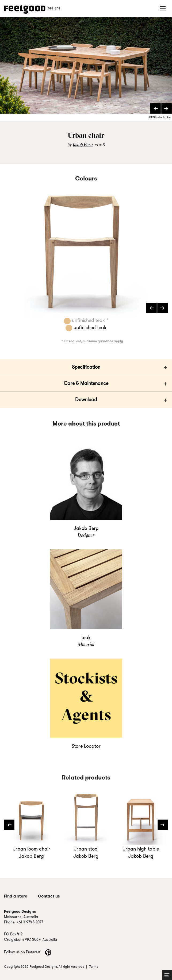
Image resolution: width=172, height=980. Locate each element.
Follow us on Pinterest (28, 952)
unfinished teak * (86, 320)
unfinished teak (86, 328)
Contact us (49, 896)
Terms (94, 967)
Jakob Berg (83, 145)
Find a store (16, 896)
